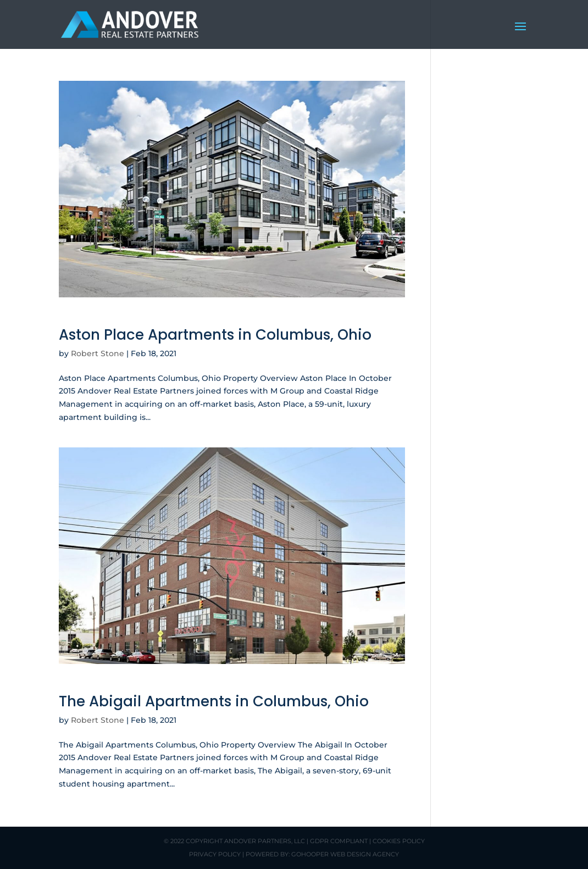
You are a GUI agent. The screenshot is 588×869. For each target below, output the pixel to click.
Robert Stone (98, 353)
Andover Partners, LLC (265, 841)
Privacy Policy (215, 854)
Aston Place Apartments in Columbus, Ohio (215, 335)
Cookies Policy (399, 841)
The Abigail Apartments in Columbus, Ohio (214, 701)
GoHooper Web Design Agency (345, 854)
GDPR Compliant (339, 841)
